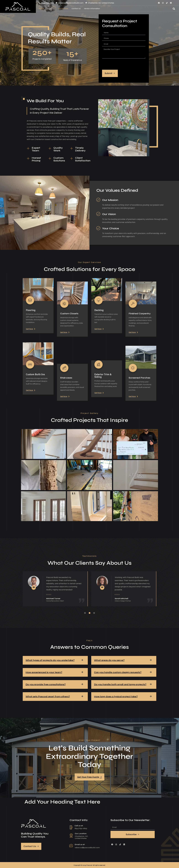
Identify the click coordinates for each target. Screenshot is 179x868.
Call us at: (79, 826)
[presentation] (119, 64)
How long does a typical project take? (116, 696)
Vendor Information (92, 8)
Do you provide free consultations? (46, 684)
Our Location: (81, 833)
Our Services (63, 8)
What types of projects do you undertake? (50, 660)
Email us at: (80, 844)
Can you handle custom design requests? (118, 672)
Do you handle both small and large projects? (120, 684)
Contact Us (76, 8)
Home (41, 8)
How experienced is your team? (44, 672)
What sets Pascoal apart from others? (48, 696)
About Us (51, 8)
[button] (55, 660)
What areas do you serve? (109, 660)
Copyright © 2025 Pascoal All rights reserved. (90, 865)
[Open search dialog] (174, 9)
